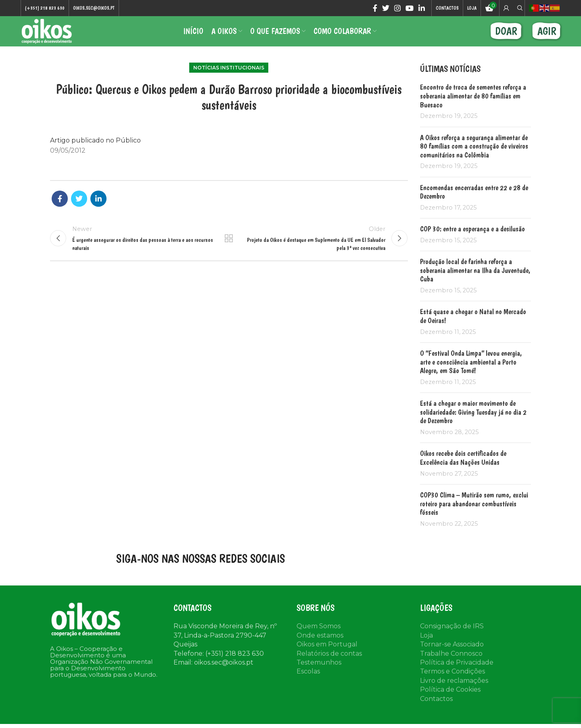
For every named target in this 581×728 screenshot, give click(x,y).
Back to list (229, 249)
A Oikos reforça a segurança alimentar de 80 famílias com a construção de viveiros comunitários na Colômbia (474, 155)
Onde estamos (320, 644)
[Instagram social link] (397, 8)
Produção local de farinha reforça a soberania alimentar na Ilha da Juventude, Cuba (475, 279)
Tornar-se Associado (452, 654)
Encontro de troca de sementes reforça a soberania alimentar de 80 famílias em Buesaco (473, 105)
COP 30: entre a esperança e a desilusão (472, 238)
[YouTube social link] (410, 8)
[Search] (519, 8)
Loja (426, 644)
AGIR (547, 36)
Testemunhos (319, 672)
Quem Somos (319, 635)
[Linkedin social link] (422, 8)
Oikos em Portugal (327, 654)
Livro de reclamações (454, 689)
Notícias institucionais (229, 77)
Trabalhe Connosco (451, 662)
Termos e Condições (452, 681)
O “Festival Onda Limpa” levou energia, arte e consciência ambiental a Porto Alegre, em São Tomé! (471, 371)
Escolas (308, 681)
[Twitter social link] (386, 8)
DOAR (506, 36)
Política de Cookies (450, 699)
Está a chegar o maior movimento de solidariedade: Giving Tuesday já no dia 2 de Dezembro (473, 421)
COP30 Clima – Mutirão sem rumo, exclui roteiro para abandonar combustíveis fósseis (474, 512)
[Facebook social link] (375, 8)
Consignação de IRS (452, 635)
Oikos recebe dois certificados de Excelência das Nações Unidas (463, 467)
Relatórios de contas (329, 662)
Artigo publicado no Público (95, 149)
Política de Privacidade (457, 672)
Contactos (436, 708)
